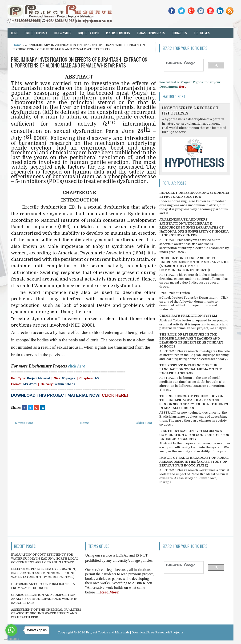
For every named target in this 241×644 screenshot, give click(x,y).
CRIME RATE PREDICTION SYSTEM (188, 316)
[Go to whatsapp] (11, 630)
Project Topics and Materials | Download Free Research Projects (135, 632)
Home (14, 33)
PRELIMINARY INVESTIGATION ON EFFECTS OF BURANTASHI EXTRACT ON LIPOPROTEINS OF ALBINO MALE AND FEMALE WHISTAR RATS (79, 62)
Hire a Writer (63, 33)
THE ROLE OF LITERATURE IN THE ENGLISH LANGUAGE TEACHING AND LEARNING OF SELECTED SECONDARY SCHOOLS (191, 340)
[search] (181, 63)
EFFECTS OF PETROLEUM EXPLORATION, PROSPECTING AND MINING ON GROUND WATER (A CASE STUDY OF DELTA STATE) (43, 573)
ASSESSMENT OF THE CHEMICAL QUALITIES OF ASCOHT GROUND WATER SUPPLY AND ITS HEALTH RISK (46, 614)
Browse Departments (151, 33)
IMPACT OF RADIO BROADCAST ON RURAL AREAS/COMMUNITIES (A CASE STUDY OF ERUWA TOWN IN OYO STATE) (194, 462)
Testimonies (202, 33)
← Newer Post (22, 423)
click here (76, 366)
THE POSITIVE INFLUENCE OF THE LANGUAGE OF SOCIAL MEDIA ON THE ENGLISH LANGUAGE (191, 369)
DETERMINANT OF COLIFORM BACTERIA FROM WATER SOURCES (43, 586)
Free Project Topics (175, 293)
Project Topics (38, 32)
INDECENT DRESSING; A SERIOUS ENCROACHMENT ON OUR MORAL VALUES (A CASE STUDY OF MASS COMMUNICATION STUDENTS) (194, 264)
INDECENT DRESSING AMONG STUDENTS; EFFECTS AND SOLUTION (194, 195)
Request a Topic (89, 33)
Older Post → (146, 423)
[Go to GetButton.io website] (11, 639)
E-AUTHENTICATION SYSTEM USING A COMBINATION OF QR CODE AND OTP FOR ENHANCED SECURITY (194, 435)
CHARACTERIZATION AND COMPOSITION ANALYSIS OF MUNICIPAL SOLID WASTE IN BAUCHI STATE (44, 599)
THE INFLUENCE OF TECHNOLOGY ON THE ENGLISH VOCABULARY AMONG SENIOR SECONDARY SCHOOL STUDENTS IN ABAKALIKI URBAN (194, 402)
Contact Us (179, 33)
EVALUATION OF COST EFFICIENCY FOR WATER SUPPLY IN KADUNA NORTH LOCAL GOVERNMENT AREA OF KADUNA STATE (45, 559)
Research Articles (118, 33)
